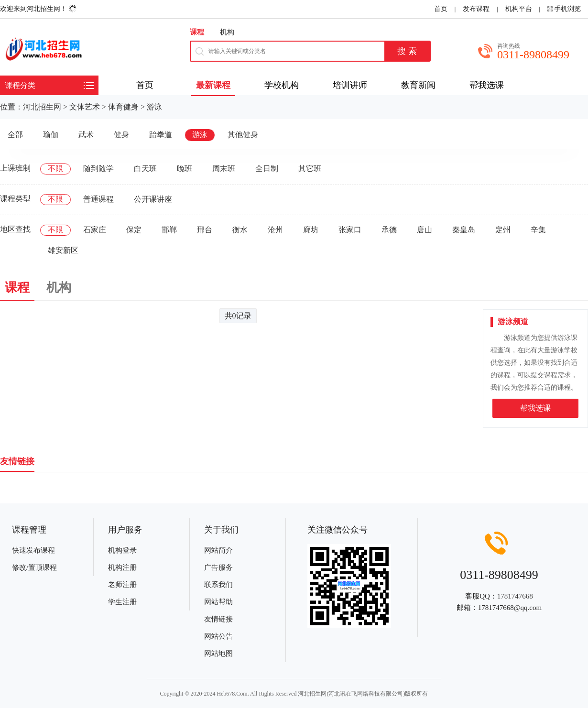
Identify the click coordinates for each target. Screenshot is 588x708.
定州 (503, 230)
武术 (86, 135)
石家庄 (95, 230)
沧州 (275, 230)
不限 (55, 169)
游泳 (154, 107)
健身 (121, 135)
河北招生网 (42, 107)
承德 (389, 230)
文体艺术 (85, 107)
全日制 (267, 169)
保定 (134, 230)
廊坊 (311, 230)
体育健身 (123, 107)
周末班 (224, 169)
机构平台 (519, 9)
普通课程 (98, 199)
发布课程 (476, 9)
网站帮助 (218, 602)
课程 (197, 32)
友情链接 (218, 619)
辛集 (538, 230)
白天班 (145, 169)
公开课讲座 (153, 199)
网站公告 (218, 636)
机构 (227, 32)
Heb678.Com (232, 694)
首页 (441, 9)
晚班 (185, 169)
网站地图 (218, 654)
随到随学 (98, 169)
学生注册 (122, 602)
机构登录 (122, 550)
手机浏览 (567, 9)
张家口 (350, 230)
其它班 (310, 169)
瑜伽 (51, 135)
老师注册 (122, 585)
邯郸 (169, 230)
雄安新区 (63, 250)
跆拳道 (161, 135)
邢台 (205, 230)
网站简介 (218, 550)
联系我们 (218, 585)
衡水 (240, 230)
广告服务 (218, 567)
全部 (15, 135)
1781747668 (515, 596)
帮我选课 (535, 408)
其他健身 (243, 135)
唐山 (425, 230)
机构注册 (122, 567)
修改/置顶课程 (34, 567)
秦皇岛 (464, 230)
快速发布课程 (33, 550)
